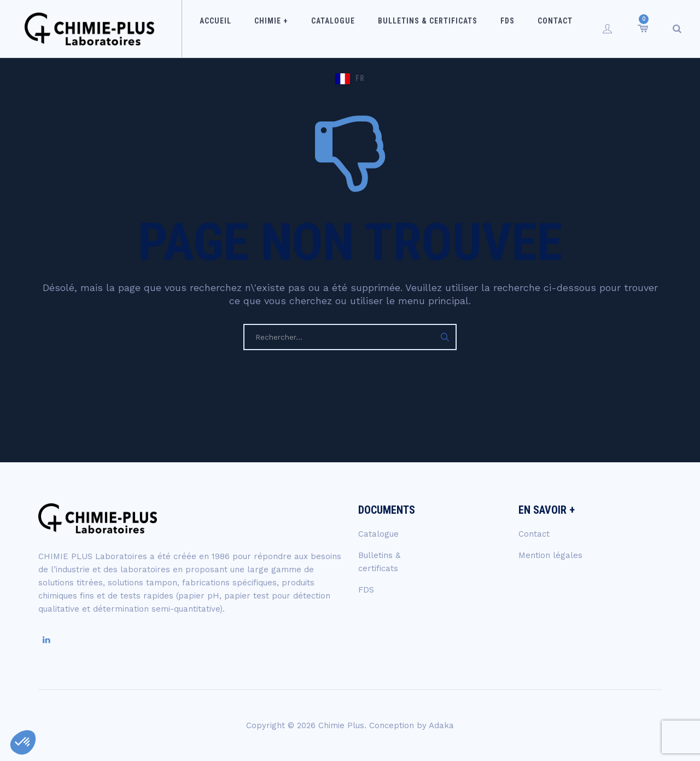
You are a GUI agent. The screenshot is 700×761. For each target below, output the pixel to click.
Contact (518, 28)
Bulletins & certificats (405, 28)
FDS (478, 28)
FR (577, 28)
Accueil (214, 28)
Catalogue (318, 28)
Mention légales (550, 555)
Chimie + (263, 28)
